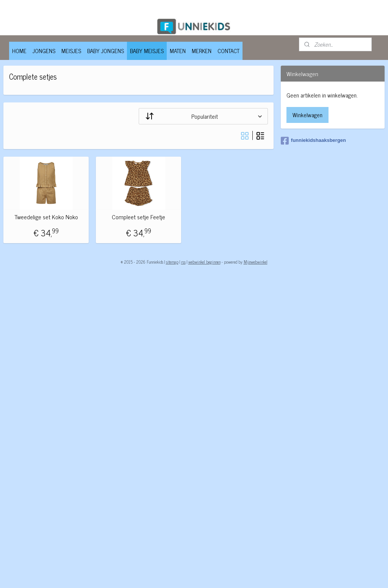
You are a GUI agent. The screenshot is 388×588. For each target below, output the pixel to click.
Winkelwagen (307, 115)
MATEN (178, 51)
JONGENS (44, 51)
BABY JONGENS (106, 51)
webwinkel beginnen (204, 262)
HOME (19, 51)
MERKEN (202, 51)
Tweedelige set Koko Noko (46, 217)
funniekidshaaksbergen (313, 141)
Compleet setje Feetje (138, 217)
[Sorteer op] (203, 116)
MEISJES (71, 51)
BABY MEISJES (147, 51)
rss (183, 262)
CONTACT (228, 51)
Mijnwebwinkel (256, 262)
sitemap (172, 262)
